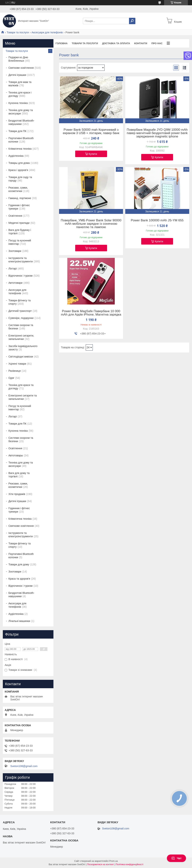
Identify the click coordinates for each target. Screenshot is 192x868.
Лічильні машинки (19, 621)
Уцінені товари (17, 364)
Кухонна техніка (18, 103)
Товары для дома (19, 163)
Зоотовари (15, 251)
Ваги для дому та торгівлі (19, 475)
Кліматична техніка (20, 149)
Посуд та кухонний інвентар (20, 242)
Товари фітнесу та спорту (19, 302)
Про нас (157, 43)
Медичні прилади (19, 223)
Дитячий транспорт (20, 311)
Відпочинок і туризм (20, 276)
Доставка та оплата (116, 43)
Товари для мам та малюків (20, 84)
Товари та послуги (18, 32)
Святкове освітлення (21, 68)
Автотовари (15, 283)
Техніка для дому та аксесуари (21, 112)
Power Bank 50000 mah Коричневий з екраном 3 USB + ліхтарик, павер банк (91, 131)
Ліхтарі (13, 269)
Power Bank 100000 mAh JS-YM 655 (157, 220)
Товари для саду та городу (20, 179)
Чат (176, 858)
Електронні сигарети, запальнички (21, 337)
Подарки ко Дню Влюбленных (18, 59)
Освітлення (15, 216)
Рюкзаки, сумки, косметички (18, 189)
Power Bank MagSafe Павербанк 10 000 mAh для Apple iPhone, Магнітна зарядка (91, 313)
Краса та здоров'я (19, 579)
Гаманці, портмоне (20, 198)
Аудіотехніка (16, 156)
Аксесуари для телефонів (47, 32)
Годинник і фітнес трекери (19, 207)
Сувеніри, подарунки (21, 318)
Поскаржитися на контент (100, 864)
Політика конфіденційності (130, 864)
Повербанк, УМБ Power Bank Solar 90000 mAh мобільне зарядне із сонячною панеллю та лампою (91, 224)
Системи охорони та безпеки (21, 327)
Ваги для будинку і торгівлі (20, 232)
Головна (61, 43)
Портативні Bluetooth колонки (21, 140)
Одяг (11, 378)
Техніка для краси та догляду (21, 387)
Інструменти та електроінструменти (21, 260)
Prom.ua (114, 861)
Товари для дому (19, 564)
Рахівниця (15, 371)
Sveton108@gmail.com (24, 766)
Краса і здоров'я (18, 170)
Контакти (141, 43)
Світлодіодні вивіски (21, 357)
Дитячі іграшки (17, 75)
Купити (93, 154)
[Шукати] (132, 21)
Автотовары (16, 455)
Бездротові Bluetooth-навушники (21, 122)
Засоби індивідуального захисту (23, 348)
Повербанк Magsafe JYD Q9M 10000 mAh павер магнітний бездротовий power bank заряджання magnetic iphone (157, 133)
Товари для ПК (17, 131)
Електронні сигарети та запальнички (23, 397)
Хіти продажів (17, 494)
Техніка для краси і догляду (20, 94)
